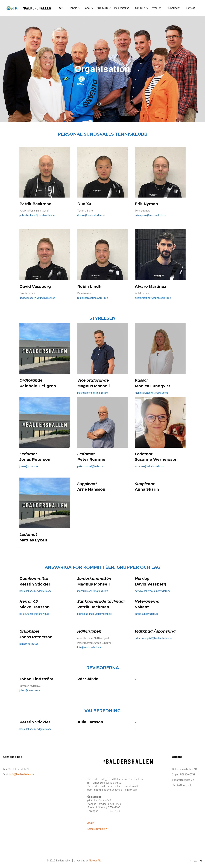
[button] (74, 8)
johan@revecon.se (30, 690)
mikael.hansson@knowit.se (34, 614)
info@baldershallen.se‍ (22, 774)
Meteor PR (95, 860)
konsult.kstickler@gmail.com (35, 591)
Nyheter (156, 8)
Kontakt (190, 8)
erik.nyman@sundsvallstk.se (150, 215)
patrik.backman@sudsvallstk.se (94, 614)
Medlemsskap (122, 8)
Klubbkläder (173, 8)
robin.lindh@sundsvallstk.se (93, 298)
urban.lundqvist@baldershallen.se (153, 638)
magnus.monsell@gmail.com (93, 393)
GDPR (91, 823)
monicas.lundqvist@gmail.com (151, 393)
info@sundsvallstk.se (89, 647)
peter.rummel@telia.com (91, 466)
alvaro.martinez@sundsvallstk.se (153, 298)
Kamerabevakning (97, 829)
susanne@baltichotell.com (149, 466)
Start (61, 8)
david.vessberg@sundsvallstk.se (37, 298)
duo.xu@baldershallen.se (91, 215)
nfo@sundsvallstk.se (147, 614)
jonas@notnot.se (29, 466)
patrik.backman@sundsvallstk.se (37, 215)
